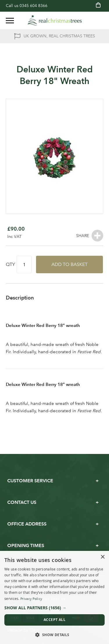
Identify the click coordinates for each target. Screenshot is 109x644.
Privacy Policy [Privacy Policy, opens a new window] (31, 599)
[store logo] (55, 20)
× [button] (102, 557)
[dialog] (54, 597)
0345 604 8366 (33, 6)
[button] (54, 608)
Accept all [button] (54, 620)
